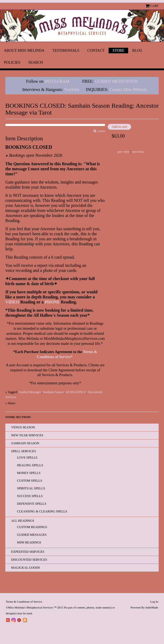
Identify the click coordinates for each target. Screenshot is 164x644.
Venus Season (23, 427)
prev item (124, 152)
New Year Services (27, 435)
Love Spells (27, 458)
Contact (96, 51)
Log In (154, 602)
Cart (154, 6)
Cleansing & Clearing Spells (42, 511)
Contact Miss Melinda (129, 90)
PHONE (52, 302)
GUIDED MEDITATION (116, 81)
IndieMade (152, 607)
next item (138, 152)
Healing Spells (30, 465)
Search (35, 62)
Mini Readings (29, 542)
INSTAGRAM (57, 81)
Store (118, 51)
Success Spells (30, 496)
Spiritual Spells (31, 488)
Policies (12, 62)
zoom (101, 131)
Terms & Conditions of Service (24, 602)
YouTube (72, 90)
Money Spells (29, 473)
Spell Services (24, 451)
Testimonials (66, 51)
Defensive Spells (32, 504)
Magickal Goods (26, 568)
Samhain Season (53, 392)
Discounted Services (29, 560)
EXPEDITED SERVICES (28, 552)
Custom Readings (32, 527)
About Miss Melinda (24, 51)
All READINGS (76, 392)
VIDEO (12, 302)
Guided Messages (30, 392)
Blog (137, 51)
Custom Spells (30, 481)
